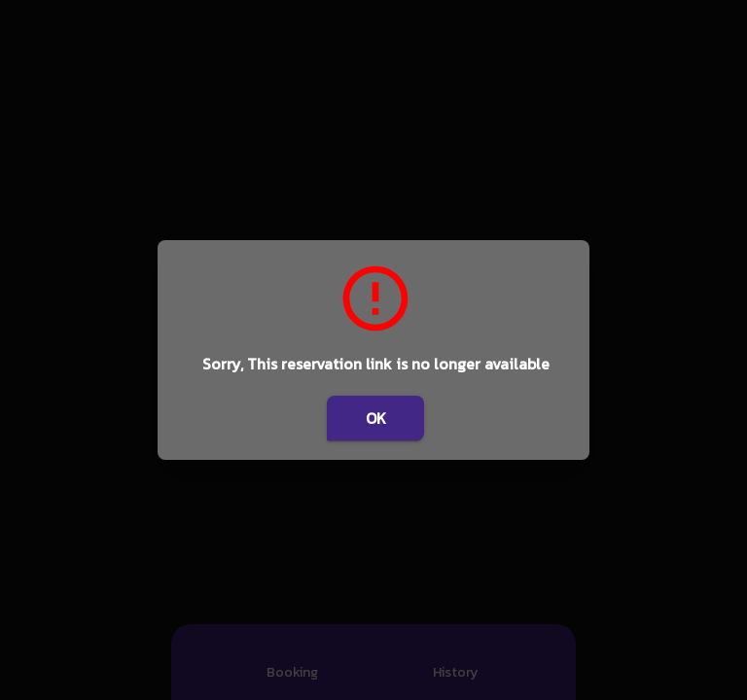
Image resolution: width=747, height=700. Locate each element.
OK (375, 418)
